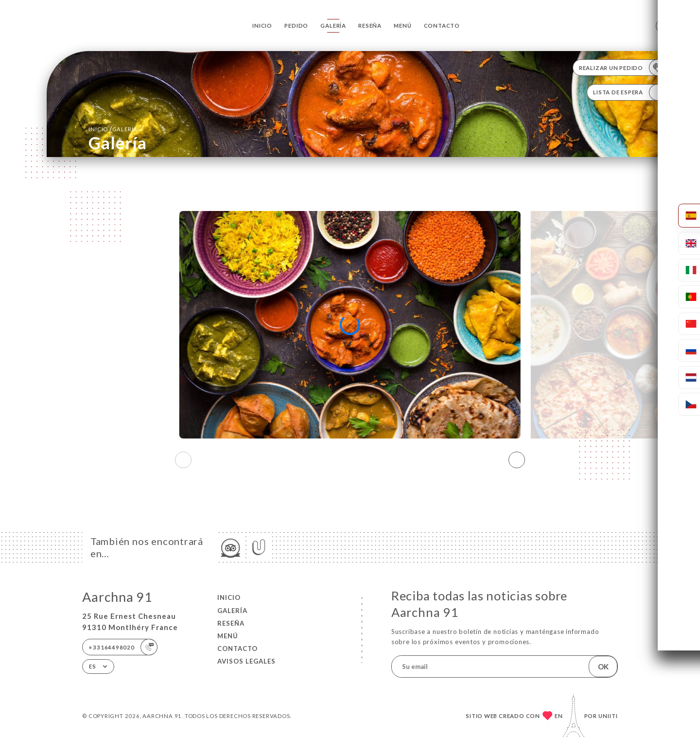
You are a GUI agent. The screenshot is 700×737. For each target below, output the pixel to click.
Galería (333, 26)
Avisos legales (246, 661)
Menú (402, 26)
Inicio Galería (113, 129)
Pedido (296, 26)
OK (603, 667)
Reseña (370, 26)
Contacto (442, 26)
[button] (517, 460)
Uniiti (608, 716)
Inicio (262, 26)
